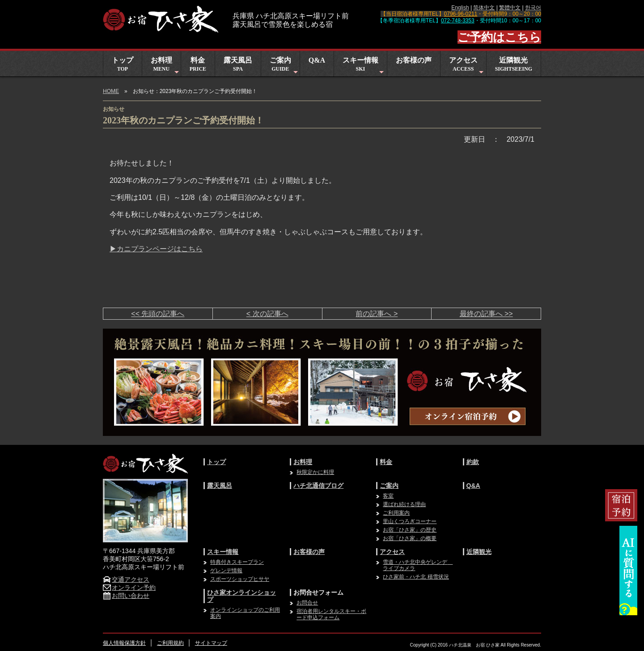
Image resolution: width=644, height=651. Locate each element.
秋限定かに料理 (315, 472)
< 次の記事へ (267, 314)
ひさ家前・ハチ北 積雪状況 (416, 577)
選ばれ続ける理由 (404, 504)
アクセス (467, 66)
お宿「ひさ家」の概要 (410, 538)
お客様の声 (414, 60)
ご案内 (285, 66)
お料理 (166, 66)
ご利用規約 (170, 643)
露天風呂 (238, 64)
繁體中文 (510, 8)
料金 (198, 64)
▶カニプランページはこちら (156, 249)
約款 (473, 462)
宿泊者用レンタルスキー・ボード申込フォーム (331, 614)
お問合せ (307, 603)
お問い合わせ (126, 596)
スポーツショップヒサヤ (240, 579)
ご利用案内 (396, 513)
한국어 (533, 8)
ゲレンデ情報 (226, 571)
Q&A (317, 60)
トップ (123, 64)
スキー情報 (364, 66)
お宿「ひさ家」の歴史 (410, 530)
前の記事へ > (377, 314)
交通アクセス (126, 579)
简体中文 (484, 8)
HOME (111, 91)
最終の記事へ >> (486, 314)
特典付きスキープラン (237, 562)
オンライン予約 (129, 588)
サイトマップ (211, 643)
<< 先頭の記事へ (158, 314)
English (460, 8)
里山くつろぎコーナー (410, 521)
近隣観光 (514, 64)
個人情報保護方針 (124, 643)
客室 (388, 496)
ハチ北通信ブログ (318, 486)
